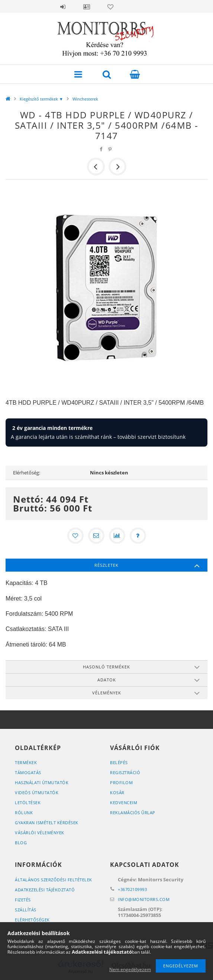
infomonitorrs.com (144, 899)
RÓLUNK (24, 813)
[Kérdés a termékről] (138, 536)
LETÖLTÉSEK (28, 803)
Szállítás (26, 910)
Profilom (121, 782)
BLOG (21, 843)
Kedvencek (110, 7)
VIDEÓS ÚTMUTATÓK (37, 792)
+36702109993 (132, 889)
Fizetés (23, 900)
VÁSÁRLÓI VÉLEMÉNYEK (40, 833)
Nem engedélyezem (130, 969)
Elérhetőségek (32, 920)
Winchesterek (85, 99)
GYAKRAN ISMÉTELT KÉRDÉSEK (47, 823)
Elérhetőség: (27, 473)
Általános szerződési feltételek (54, 880)
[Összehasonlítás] (117, 536)
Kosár (117, 792)
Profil (87, 7)
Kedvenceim (124, 803)
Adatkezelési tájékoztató (45, 890)
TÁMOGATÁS (28, 772)
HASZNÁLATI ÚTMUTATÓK (42, 782)
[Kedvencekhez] (75, 536)
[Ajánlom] (96, 536)
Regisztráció (125, 772)
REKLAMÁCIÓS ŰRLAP (133, 813)
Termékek (26, 762)
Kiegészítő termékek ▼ (41, 99)
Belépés (63, 7)
